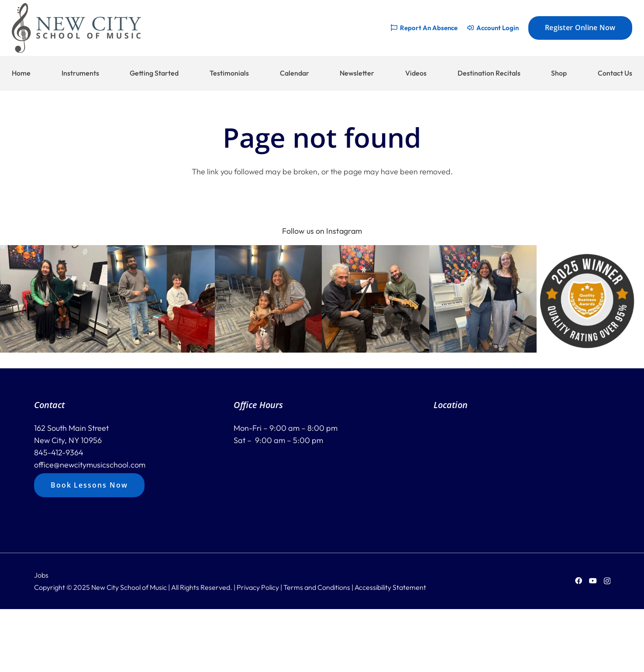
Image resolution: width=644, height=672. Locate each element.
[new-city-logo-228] (76, 28)
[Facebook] (579, 581)
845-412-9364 (59, 452)
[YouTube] (593, 581)
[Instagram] (607, 581)
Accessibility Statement (390, 587)
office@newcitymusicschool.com (90, 465)
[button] (54, 299)
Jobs (41, 575)
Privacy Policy (258, 587)
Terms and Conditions (317, 587)
